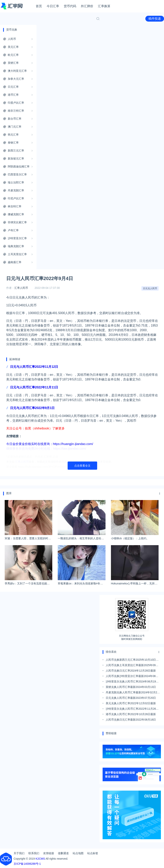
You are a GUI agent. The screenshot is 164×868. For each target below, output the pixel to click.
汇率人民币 (21, 288)
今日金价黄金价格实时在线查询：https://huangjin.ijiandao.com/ (50, 444)
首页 (39, 6)
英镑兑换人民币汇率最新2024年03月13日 (131, 687)
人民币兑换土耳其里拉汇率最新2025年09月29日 (132, 666)
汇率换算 (104, 6)
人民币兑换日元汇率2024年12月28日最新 (131, 671)
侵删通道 (63, 853)
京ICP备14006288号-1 (27, 864)
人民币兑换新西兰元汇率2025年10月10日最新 (132, 660)
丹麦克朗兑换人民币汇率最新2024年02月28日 (132, 693)
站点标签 (93, 853)
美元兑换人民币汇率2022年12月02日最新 (131, 703)
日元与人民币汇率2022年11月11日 (34, 387)
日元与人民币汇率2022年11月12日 (34, 367)
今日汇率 (53, 6)
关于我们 (19, 853)
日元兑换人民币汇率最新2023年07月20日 (131, 698)
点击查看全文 (82, 466)
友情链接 (49, 853)
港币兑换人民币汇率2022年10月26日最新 (131, 714)
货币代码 (70, 6)
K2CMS (40, 859)
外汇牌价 (87, 6)
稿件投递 (155, 19)
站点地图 (78, 853)
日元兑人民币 (150, 288)
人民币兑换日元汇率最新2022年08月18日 (131, 720)
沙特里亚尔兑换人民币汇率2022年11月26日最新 (132, 709)
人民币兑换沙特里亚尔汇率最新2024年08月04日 (132, 677)
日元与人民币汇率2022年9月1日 (32, 408)
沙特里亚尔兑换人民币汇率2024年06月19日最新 (132, 682)
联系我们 (34, 853)
